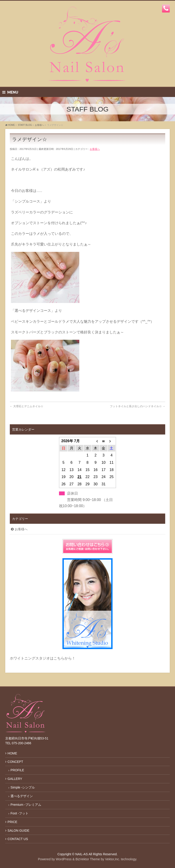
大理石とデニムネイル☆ (27, 406)
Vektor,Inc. (113, 859)
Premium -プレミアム (26, 805)
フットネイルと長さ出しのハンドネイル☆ (138, 406)
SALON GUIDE (18, 831)
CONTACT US (18, 839)
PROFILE (17, 770)
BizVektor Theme (88, 859)
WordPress (64, 859)
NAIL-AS (82, 854)
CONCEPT (15, 762)
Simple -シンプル (23, 787)
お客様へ (95, 149)
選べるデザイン (22, 796)
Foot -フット (19, 813)
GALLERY (15, 779)
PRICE (12, 822)
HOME (12, 753)
